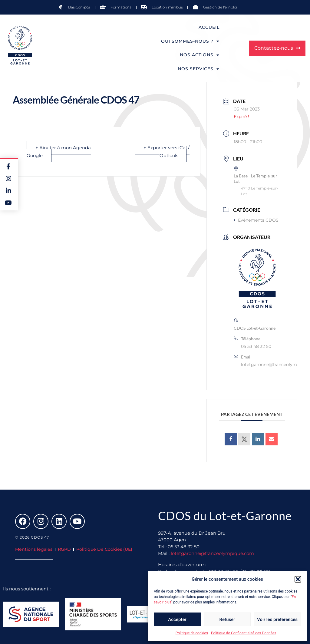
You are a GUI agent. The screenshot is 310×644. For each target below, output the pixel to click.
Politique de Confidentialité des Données (244, 633)
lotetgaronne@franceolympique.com (212, 553)
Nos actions (200, 55)
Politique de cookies (192, 633)
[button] (298, 579)
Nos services (199, 69)
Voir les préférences (277, 619)
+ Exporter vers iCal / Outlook (167, 152)
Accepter (177, 619)
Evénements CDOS (256, 220)
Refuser (227, 619)
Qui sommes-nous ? (190, 41)
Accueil (209, 27)
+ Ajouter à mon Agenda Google (59, 152)
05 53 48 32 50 (256, 346)
